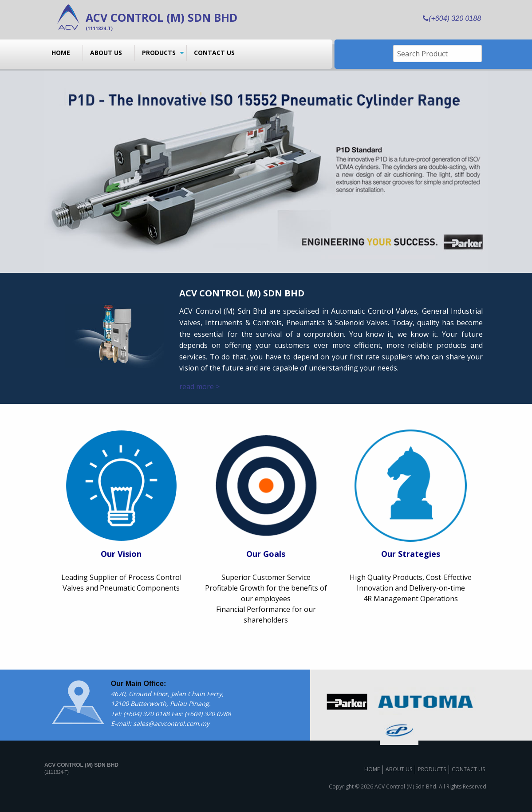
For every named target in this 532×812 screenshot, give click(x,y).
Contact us (214, 53)
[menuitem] (64, 53)
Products (159, 53)
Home (61, 53)
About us (106, 53)
